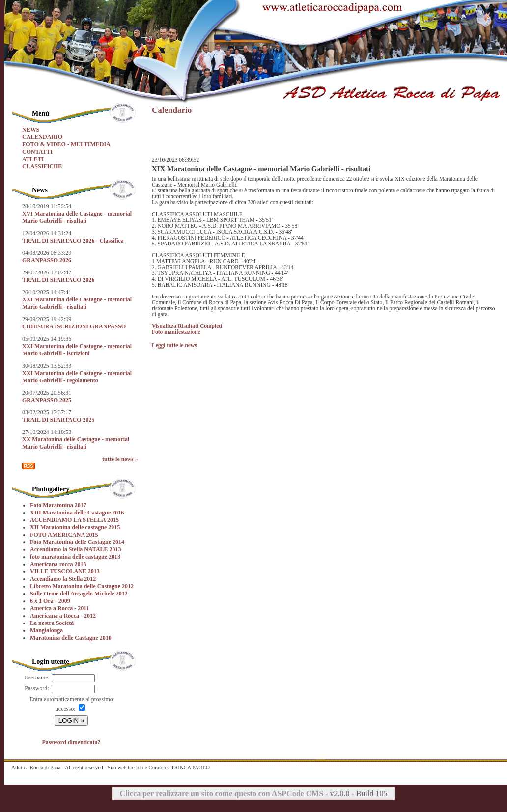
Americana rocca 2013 (58, 564)
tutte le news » (120, 459)
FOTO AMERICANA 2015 (64, 535)
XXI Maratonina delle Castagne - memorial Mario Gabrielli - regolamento (77, 377)
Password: (37, 688)
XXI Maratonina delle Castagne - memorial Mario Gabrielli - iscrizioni (77, 350)
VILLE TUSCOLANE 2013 (65, 571)
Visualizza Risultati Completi (187, 326)
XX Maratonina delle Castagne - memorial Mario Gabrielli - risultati (76, 443)
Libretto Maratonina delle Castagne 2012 (82, 586)
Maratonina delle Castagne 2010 (71, 638)
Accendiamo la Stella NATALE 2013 (76, 549)
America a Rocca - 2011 (60, 608)
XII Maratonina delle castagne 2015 (75, 527)
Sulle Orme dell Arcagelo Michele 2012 (79, 594)
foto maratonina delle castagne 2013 (75, 557)
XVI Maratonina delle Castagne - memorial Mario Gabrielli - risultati (77, 217)
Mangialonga (46, 630)
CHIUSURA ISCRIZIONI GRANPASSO (74, 326)
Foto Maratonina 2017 (58, 505)
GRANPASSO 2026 (47, 260)
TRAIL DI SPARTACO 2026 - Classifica (73, 241)
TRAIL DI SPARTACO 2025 (58, 420)
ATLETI (33, 159)
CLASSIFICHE (42, 166)
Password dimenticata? (71, 742)
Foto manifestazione (176, 332)
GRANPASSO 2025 (47, 400)
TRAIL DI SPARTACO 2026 (58, 280)
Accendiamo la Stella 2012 (63, 579)
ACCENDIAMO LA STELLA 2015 (74, 520)
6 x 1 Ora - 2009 (50, 601)
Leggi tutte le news (174, 345)
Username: (37, 677)
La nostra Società (52, 623)
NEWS (31, 130)
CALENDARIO (42, 137)
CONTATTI (37, 152)
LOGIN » (71, 720)
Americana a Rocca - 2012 (63, 616)
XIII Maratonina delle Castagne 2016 (77, 513)
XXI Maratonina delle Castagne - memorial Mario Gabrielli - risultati (77, 303)
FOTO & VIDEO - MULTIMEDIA (66, 144)
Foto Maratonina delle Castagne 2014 (77, 542)
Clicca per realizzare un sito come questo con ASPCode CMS (222, 794)
